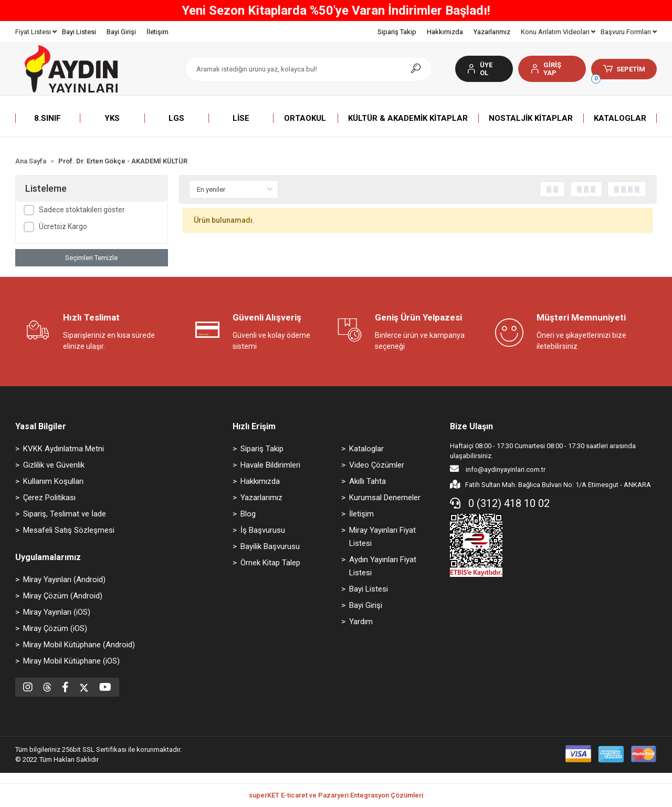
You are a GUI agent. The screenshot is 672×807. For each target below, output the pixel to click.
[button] (552, 69)
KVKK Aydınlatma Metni (64, 449)
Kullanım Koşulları (53, 481)
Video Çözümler (377, 465)
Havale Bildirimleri (270, 465)
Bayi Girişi (121, 32)
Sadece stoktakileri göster (82, 210)
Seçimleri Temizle (91, 258)
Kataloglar (366, 449)
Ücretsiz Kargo (63, 226)
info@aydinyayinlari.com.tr (498, 469)
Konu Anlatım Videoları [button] (558, 32)
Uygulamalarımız (48, 557)
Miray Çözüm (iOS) (55, 628)
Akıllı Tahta (367, 481)
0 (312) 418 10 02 (500, 503)
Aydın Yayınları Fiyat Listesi (383, 566)
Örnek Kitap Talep (270, 563)
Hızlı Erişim (254, 426)
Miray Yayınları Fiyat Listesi (382, 537)
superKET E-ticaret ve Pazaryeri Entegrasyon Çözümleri (336, 795)
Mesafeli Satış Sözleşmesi (69, 530)
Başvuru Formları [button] (629, 32)
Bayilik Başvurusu (270, 546)
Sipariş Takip (397, 32)
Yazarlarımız (492, 32)
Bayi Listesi (79, 32)
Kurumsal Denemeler (385, 498)
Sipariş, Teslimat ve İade (65, 514)
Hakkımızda (445, 32)
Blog (248, 514)
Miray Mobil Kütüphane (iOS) (71, 661)
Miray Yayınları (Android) (64, 580)
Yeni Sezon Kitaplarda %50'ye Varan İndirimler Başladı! (336, 11)
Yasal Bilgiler (41, 426)
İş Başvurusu (263, 530)
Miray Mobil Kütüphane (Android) (79, 645)
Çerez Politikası (49, 498)
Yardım (361, 622)
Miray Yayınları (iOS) (57, 612)
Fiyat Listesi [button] (36, 32)
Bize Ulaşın (471, 426)
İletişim (157, 32)
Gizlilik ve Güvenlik (54, 465)
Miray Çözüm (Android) (63, 596)
